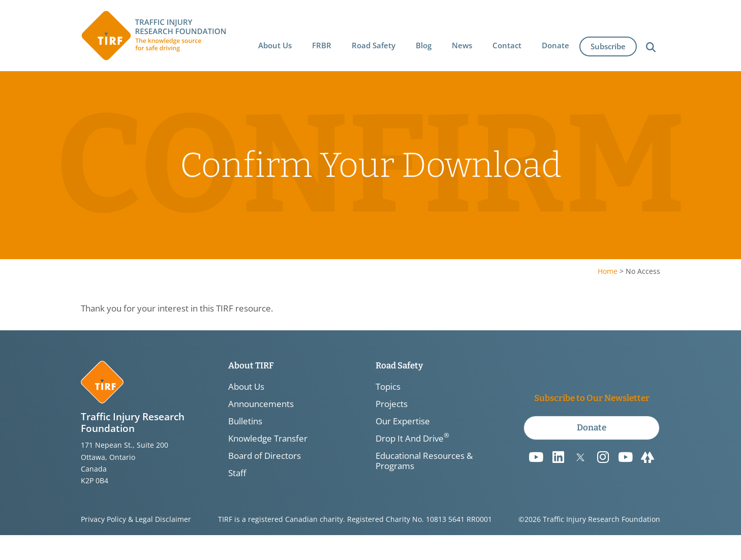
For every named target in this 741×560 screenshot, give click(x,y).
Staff (237, 473)
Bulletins (245, 421)
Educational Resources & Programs (424, 461)
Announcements (261, 404)
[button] (275, 44)
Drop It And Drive (412, 439)
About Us (246, 387)
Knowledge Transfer (268, 439)
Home (608, 271)
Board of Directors (265, 456)
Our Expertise (403, 421)
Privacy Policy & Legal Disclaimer (136, 519)
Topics (388, 387)
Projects (392, 404)
